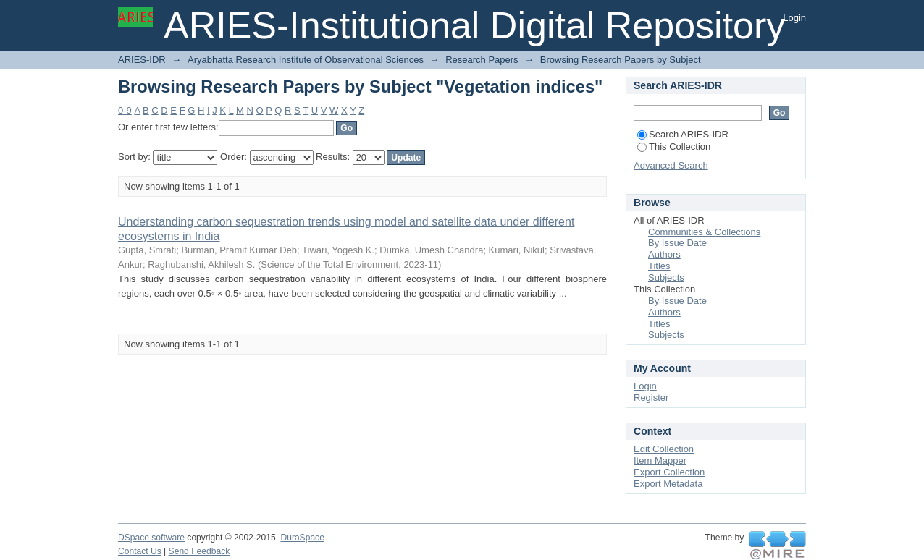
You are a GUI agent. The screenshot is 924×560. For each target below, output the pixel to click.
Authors (664, 254)
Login (794, 18)
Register (651, 398)
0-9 (125, 110)
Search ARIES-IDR (683, 134)
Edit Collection (664, 449)
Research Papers (482, 60)
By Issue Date (677, 243)
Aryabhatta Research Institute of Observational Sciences (306, 60)
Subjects (666, 277)
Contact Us (140, 551)
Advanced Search (671, 165)
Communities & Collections (704, 232)
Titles (659, 266)
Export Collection (669, 472)
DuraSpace (302, 538)
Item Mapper (660, 461)
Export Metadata (668, 484)
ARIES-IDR (142, 60)
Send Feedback (199, 551)
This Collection (674, 147)
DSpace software (151, 538)
